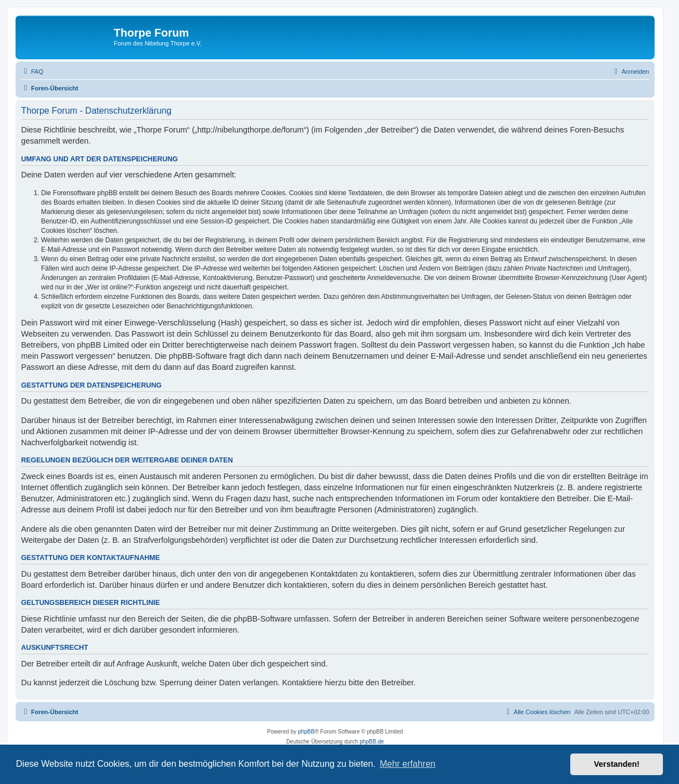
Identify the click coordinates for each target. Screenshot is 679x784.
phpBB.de (372, 742)
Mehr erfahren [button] (407, 764)
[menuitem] (32, 72)
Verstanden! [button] (617, 764)
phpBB (306, 732)
